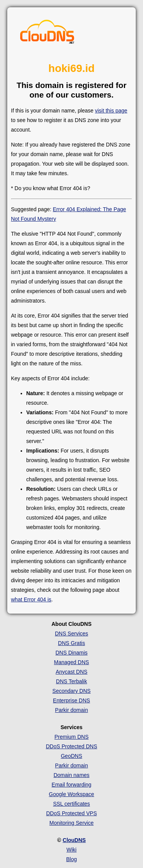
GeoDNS (71, 756)
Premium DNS (71, 737)
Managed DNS (72, 662)
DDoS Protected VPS (71, 813)
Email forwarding (71, 785)
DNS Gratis (71, 643)
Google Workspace (71, 794)
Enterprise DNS (71, 700)
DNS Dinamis (71, 653)
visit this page (111, 111)
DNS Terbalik (71, 681)
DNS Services (71, 633)
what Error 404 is (31, 599)
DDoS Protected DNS (71, 746)
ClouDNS (74, 840)
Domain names (71, 775)
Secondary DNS (71, 691)
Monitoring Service (72, 823)
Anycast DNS (71, 672)
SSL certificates (71, 804)
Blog (71, 859)
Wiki (71, 850)
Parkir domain (71, 710)
